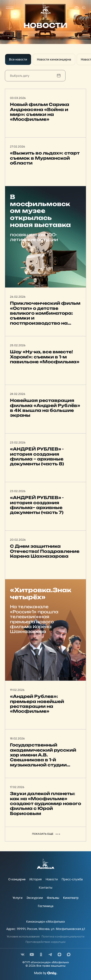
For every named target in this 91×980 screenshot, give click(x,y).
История (36, 879)
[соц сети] (23, 954)
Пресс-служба (72, 879)
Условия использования (23, 937)
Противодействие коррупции (45, 942)
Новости (52, 879)
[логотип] (46, 8)
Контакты (46, 887)
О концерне (17, 879)
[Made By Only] (45, 973)
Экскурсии (35, 898)
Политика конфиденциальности (63, 937)
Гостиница (46, 906)
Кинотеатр (71, 898)
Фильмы (53, 898)
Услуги (18, 898)
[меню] (10, 8)
